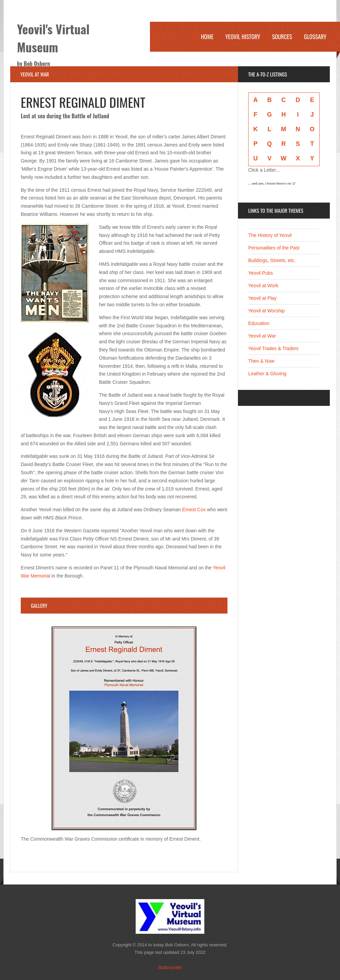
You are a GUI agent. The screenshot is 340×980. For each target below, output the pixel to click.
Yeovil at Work (263, 286)
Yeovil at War (262, 336)
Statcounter (170, 967)
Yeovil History (243, 37)
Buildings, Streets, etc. (272, 260)
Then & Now (261, 361)
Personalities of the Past (274, 248)
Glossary (315, 37)
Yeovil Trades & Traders (273, 348)
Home (207, 37)
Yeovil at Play (262, 298)
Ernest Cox (194, 510)
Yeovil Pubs (261, 273)
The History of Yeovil (270, 235)
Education (259, 323)
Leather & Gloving (267, 374)
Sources (282, 37)
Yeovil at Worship (266, 311)
